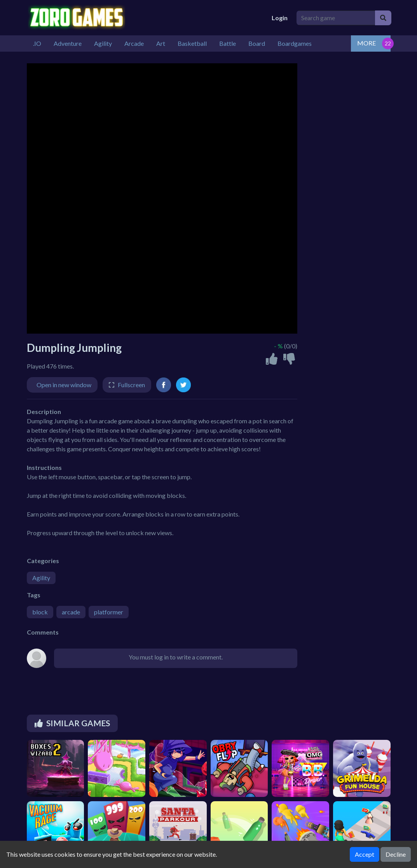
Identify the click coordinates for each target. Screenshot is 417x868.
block (40, 612)
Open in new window (64, 385)
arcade (71, 612)
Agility (41, 578)
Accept (365, 854)
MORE (366, 43)
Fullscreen (131, 385)
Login (280, 18)
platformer (109, 612)
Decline (396, 854)
